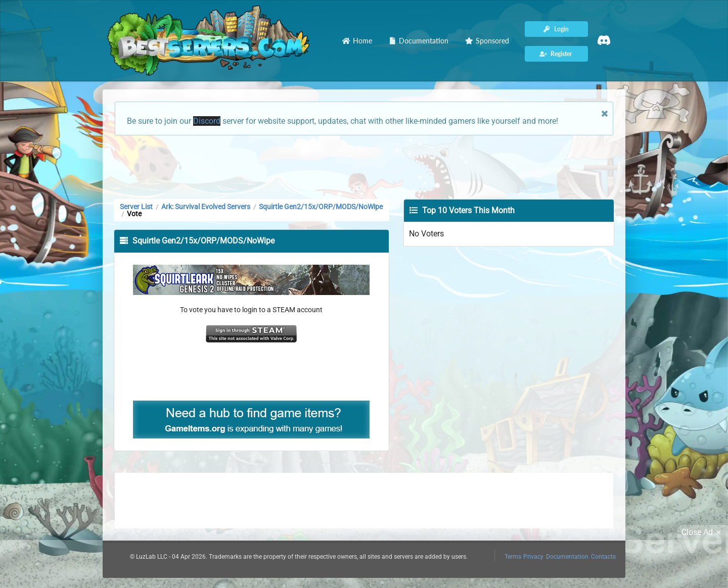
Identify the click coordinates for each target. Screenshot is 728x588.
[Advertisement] (364, 166)
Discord (207, 121)
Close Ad (703, 532)
